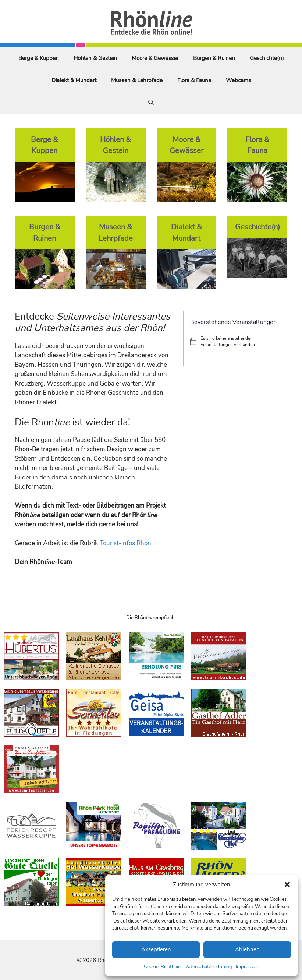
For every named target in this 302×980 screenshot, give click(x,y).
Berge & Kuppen (39, 58)
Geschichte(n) (267, 58)
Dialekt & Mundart (74, 80)
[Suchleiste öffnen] (151, 102)
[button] (287, 885)
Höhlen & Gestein (95, 58)
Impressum (248, 967)
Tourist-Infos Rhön (125, 543)
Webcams (238, 80)
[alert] (235, 341)
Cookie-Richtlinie (162, 967)
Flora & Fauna (194, 80)
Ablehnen (247, 949)
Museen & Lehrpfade (137, 80)
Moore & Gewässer (155, 58)
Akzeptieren (156, 949)
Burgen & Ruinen (214, 58)
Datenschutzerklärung (208, 967)
